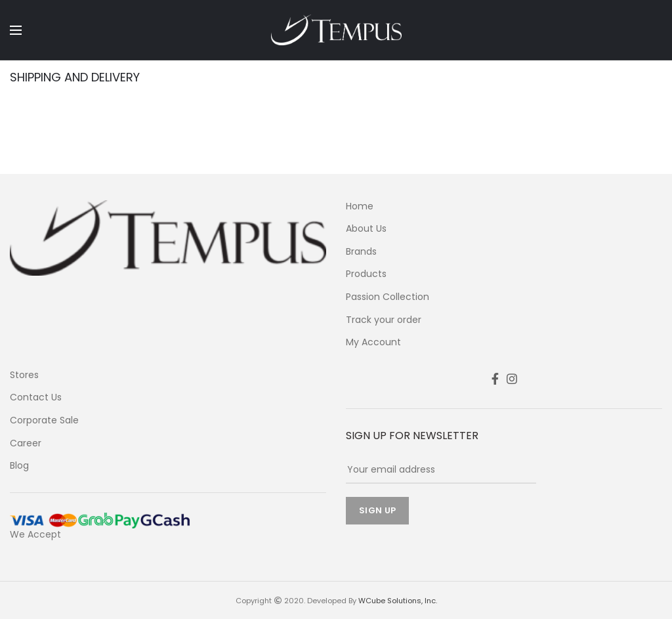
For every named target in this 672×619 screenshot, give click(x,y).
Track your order (384, 320)
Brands (361, 252)
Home (360, 206)
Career (26, 443)
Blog (19, 466)
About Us (366, 229)
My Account (373, 342)
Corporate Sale (44, 420)
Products (366, 274)
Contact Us (36, 397)
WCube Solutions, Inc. (398, 601)
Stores (24, 375)
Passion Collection (388, 297)
